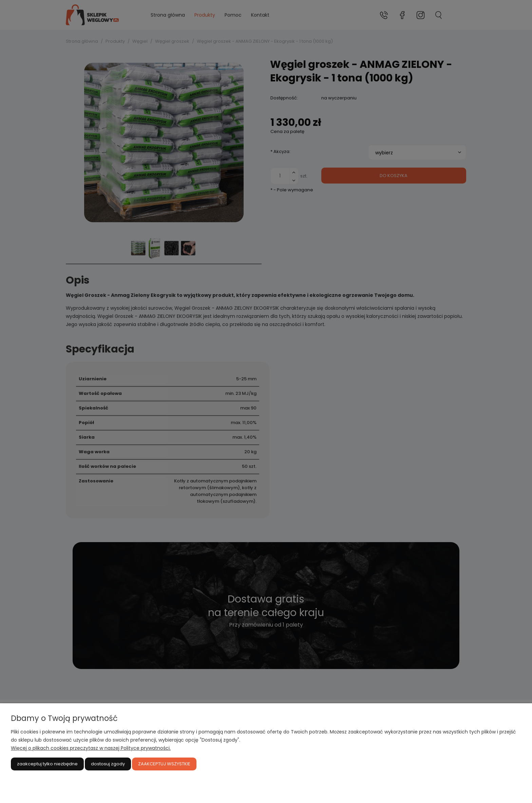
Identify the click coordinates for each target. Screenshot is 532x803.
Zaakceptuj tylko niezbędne (47, 764)
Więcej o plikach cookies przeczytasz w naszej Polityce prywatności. (91, 748)
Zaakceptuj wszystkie (164, 764)
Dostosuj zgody (108, 764)
